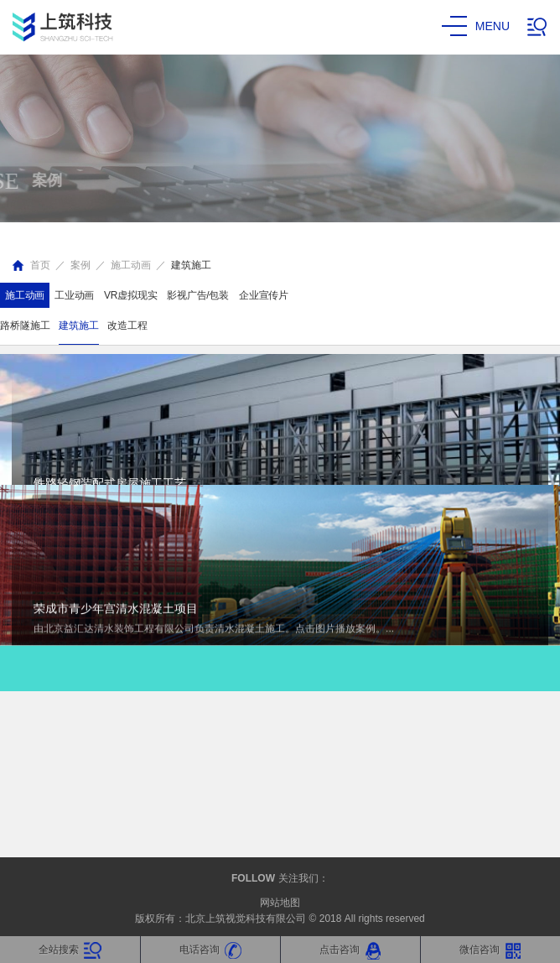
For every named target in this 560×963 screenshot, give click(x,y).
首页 (40, 265)
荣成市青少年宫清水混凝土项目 (116, 436)
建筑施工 (191, 265)
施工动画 (131, 265)
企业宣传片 (264, 295)
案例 (80, 265)
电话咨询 (211, 950)
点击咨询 (351, 950)
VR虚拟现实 (130, 295)
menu (476, 27)
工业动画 (74, 295)
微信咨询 (491, 950)
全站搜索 (70, 950)
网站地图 (280, 903)
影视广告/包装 (198, 295)
